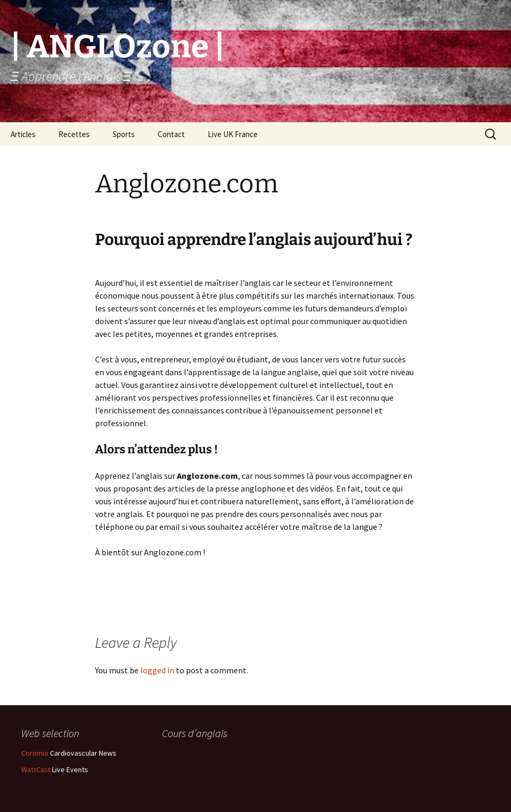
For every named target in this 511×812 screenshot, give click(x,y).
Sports (124, 134)
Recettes (74, 134)
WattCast (36, 769)
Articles (23, 134)
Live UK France (233, 134)
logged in (157, 670)
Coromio (35, 753)
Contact (171, 134)
